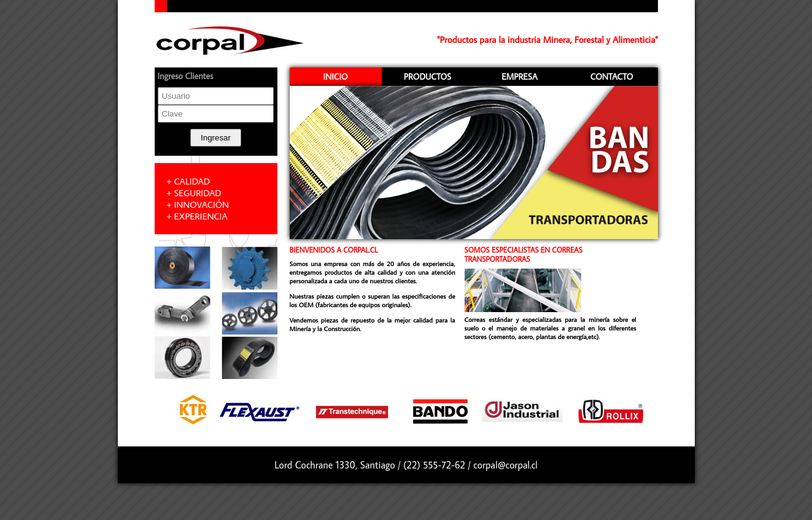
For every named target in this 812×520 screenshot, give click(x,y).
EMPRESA (519, 77)
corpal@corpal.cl (505, 465)
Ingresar (216, 138)
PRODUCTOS (427, 77)
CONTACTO (612, 77)
